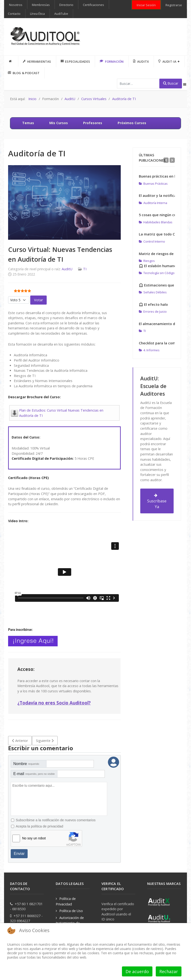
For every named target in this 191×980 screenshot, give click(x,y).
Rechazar (169, 971)
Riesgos (147, 261)
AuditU (67, 269)
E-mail (34, 774)
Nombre (26, 764)
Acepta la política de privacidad (39, 826)
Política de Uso (71, 911)
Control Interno (152, 241)
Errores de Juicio (153, 311)
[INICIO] (11, 61)
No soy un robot (34, 838)
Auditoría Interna (153, 203)
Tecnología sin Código (157, 273)
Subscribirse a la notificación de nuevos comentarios (56, 820)
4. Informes (149, 350)
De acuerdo (137, 971)
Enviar (19, 854)
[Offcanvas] (184, 84)
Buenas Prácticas (153, 184)
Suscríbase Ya (157, 501)
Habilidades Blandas (156, 222)
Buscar (171, 83)
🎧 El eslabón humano (158, 266)
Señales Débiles (153, 292)
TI (85, 269)
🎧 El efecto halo (153, 304)
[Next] (172, 160)
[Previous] (166, 160)
